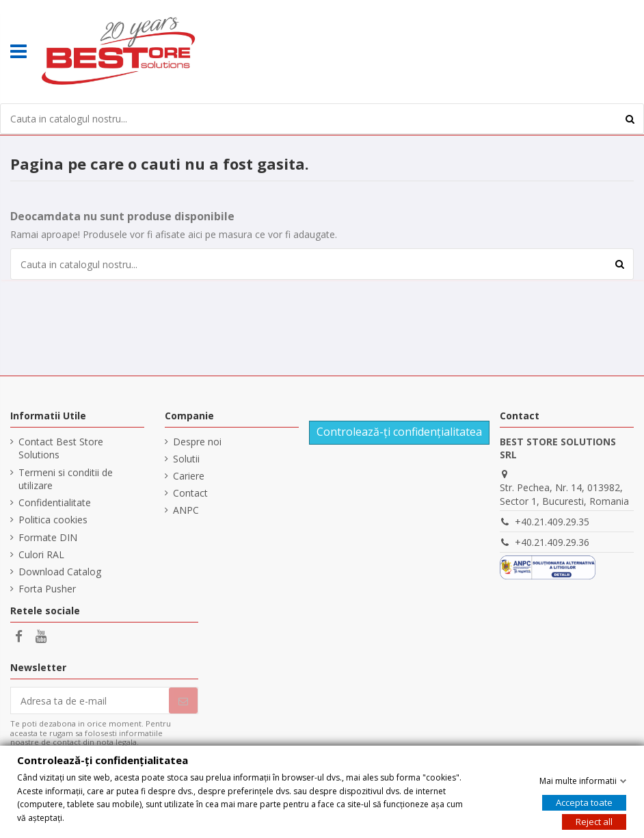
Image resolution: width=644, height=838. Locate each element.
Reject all (594, 822)
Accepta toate (584, 802)
